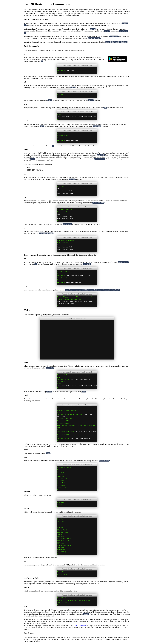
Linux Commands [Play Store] (80, 626)
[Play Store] (117, 68)
